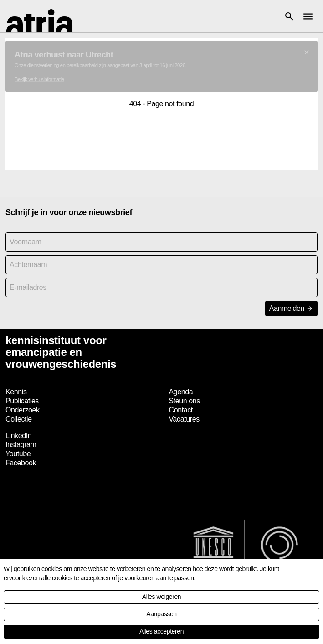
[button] (289, 16)
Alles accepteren (161, 631)
